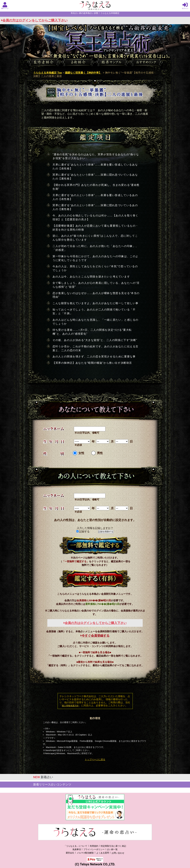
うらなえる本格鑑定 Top (48, 73)
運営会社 (70, 853)
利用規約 (94, 846)
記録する (83, 531)
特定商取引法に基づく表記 (113, 846)
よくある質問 (103, 853)
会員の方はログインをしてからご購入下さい (34, 20)
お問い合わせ (118, 853)
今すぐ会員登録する (95, 636)
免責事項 (77, 849)
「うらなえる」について (76, 846)
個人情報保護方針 (70, 706)
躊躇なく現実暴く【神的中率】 (83, 73)
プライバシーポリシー (94, 849)
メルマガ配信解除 (85, 853)
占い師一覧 (112, 849)
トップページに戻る (95, 759)
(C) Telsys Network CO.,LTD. (95, 864)
